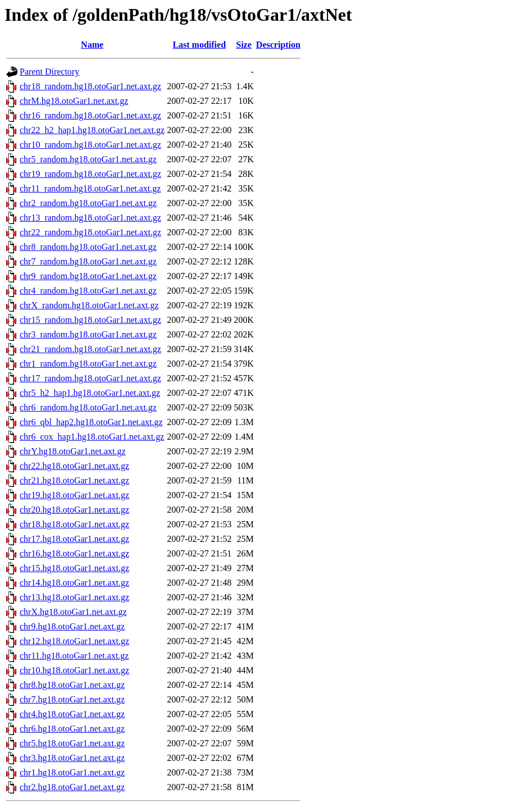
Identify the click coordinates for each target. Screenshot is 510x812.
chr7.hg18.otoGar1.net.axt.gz (72, 699)
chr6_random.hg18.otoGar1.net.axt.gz (88, 407)
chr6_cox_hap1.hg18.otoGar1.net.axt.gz (92, 437)
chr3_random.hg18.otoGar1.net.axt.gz (88, 334)
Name (92, 45)
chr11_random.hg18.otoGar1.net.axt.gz (90, 188)
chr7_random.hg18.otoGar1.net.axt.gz (88, 261)
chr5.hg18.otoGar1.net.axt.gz (72, 743)
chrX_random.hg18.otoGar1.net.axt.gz (89, 305)
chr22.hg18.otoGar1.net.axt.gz (74, 466)
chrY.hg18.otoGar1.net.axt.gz (73, 451)
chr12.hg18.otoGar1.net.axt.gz (74, 641)
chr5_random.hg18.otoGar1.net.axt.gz (88, 159)
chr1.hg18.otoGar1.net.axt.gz (72, 772)
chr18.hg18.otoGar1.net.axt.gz (74, 524)
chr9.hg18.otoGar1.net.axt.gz (72, 626)
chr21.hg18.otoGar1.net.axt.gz (74, 480)
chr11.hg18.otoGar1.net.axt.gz (74, 656)
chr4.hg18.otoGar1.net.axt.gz (72, 714)
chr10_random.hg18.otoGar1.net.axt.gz (90, 145)
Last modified (199, 45)
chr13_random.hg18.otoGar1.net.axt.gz (90, 218)
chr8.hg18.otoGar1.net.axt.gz (72, 685)
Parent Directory (49, 72)
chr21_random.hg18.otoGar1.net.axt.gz (90, 349)
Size (244, 45)
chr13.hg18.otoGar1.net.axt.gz (74, 597)
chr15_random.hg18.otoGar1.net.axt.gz (90, 320)
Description (278, 45)
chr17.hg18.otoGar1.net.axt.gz (74, 539)
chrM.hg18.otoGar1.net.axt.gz (74, 101)
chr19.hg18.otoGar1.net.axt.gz (74, 495)
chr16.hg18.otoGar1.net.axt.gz (74, 553)
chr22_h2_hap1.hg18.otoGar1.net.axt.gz (92, 130)
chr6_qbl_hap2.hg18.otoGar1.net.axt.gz (91, 422)
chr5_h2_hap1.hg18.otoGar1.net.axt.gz (90, 393)
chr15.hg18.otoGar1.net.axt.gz (74, 568)
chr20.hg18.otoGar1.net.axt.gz (74, 510)
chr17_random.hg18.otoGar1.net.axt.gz (90, 378)
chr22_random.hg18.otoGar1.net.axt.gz (90, 232)
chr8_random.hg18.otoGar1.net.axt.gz (88, 247)
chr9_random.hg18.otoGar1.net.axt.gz (88, 276)
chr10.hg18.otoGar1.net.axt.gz (74, 670)
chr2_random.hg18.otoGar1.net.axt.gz (88, 203)
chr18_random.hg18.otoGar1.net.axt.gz (90, 86)
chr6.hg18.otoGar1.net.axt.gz (72, 729)
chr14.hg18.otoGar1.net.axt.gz (74, 583)
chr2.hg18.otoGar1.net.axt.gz (72, 787)
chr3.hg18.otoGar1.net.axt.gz (72, 758)
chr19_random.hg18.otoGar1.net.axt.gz (90, 174)
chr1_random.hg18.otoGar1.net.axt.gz (88, 364)
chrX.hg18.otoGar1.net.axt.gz (73, 612)
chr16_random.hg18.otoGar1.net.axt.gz (90, 115)
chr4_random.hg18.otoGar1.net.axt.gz (88, 291)
